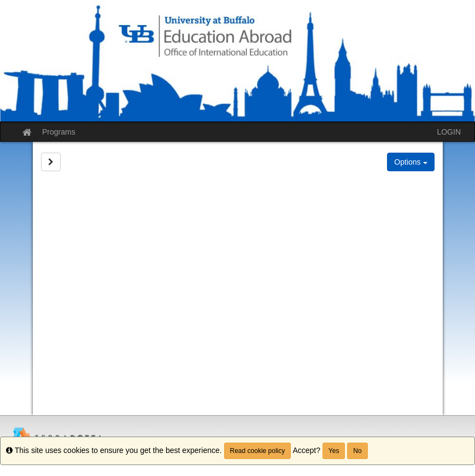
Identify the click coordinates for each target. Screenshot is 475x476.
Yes (334, 451)
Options (411, 162)
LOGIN (449, 132)
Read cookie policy (258, 451)
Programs (59, 132)
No (357, 451)
